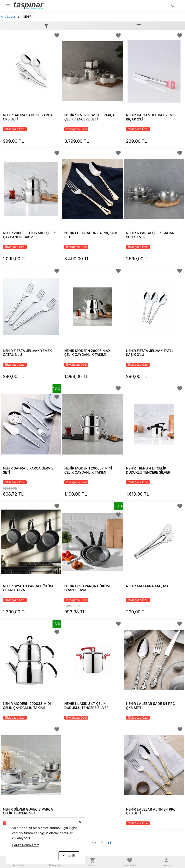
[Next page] (102, 843)
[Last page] (109, 843)
